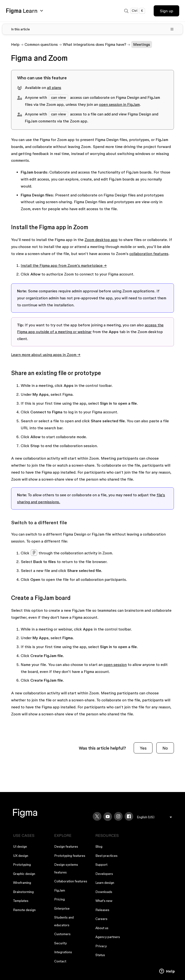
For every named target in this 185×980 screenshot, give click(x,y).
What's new (104, 901)
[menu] (155, 817)
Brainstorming (23, 892)
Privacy (101, 946)
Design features (66, 846)
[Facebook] (129, 816)
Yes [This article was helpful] (143, 748)
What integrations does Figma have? (95, 44)
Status (100, 955)
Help (15, 44)
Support (101, 865)
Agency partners (108, 937)
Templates (21, 901)
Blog (99, 846)
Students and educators (64, 921)
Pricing (59, 899)
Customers (62, 934)
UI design (20, 846)
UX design (21, 856)
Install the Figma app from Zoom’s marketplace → (64, 265)
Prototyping (22, 865)
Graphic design (24, 874)
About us (102, 928)
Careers (101, 919)
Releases (102, 910)
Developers (104, 874)
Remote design (24, 910)
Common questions (41, 44)
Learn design (105, 883)
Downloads (104, 892)
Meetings (142, 44)
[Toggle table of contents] (92, 29)
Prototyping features (70, 856)
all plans (54, 87)
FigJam (60, 890)
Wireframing (22, 883)
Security (60, 943)
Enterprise (62, 908)
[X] (97, 816)
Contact (60, 961)
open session (115, 665)
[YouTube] (108, 817)
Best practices (106, 856)
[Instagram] (118, 816)
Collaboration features (71, 881)
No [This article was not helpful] (165, 748)
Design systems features (66, 868)
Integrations (63, 952)
